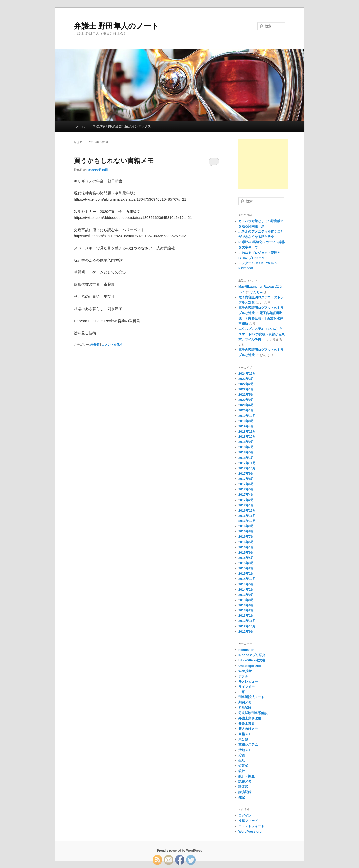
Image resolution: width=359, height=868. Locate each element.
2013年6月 (246, 605)
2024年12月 (247, 374)
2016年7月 (246, 537)
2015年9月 (246, 553)
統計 (242, 771)
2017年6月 (246, 484)
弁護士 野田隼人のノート (116, 26)
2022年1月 (246, 389)
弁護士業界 (246, 724)
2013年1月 (246, 616)
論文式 (243, 787)
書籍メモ (245, 734)
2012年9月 (246, 632)
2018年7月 (246, 447)
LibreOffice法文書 (252, 660)
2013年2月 (246, 610)
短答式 (243, 766)
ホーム (80, 126)
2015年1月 (246, 573)
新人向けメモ (248, 729)
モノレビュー (248, 681)
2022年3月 (246, 379)
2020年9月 (246, 400)
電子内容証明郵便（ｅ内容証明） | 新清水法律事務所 (261, 318)
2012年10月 (247, 626)
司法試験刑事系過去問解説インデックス (122, 126)
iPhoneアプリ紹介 (252, 655)
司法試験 (245, 708)
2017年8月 (246, 479)
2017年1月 (246, 505)
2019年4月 (246, 426)
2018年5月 (246, 452)
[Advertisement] (263, 164)
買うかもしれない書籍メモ (114, 161)
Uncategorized (250, 666)
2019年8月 (246, 421)
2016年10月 (247, 521)
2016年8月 (246, 531)
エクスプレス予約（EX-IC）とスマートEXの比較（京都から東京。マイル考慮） (262, 334)
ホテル (243, 676)
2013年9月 (246, 595)
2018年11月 (247, 431)
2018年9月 (246, 442)
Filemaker (246, 650)
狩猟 (242, 755)
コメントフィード (251, 826)
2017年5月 (246, 489)
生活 (242, 760)
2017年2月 (246, 500)
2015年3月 (246, 563)
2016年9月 (246, 526)
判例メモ (245, 702)
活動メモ (245, 750)
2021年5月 (246, 394)
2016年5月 (246, 542)
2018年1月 (246, 458)
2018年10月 (247, 437)
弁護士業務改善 (250, 718)
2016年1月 (246, 547)
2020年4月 (246, 405)
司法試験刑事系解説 (253, 713)
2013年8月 (246, 600)
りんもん (256, 292)
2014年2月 (246, 589)
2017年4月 (246, 494)
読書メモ (245, 781)
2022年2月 (246, 384)
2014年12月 (247, 579)
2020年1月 (246, 410)
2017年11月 (247, 463)
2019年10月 (247, 416)
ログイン (245, 816)
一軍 (242, 692)
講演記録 (245, 792)
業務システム (248, 744)
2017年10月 (247, 468)
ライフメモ (246, 687)
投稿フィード (248, 821)
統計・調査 (246, 776)
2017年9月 (246, 474)
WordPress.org (250, 831)
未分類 (95, 345)
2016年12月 (247, 510)
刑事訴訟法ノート (251, 697)
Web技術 (245, 671)
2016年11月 (247, 516)
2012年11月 (247, 621)
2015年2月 (246, 568)
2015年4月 (246, 558)
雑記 (242, 797)
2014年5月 (246, 584)
